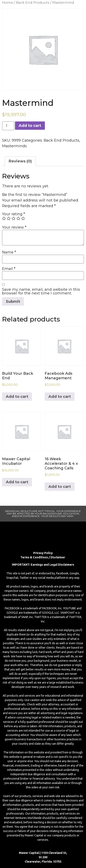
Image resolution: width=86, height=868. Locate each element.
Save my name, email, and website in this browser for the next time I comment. (41, 291)
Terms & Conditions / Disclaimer (43, 557)
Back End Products (33, 2)
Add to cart (30, 126)
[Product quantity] (8, 126)
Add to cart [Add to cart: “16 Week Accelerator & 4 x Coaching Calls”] (60, 487)
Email (9, 269)
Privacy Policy (43, 553)
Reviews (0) (20, 161)
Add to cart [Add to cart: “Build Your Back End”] (17, 397)
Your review (14, 227)
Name (9, 252)
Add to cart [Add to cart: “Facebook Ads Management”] (60, 397)
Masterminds (14, 146)
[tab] (20, 161)
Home (8, 2)
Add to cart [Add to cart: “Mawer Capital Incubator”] (17, 482)
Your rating (14, 214)
